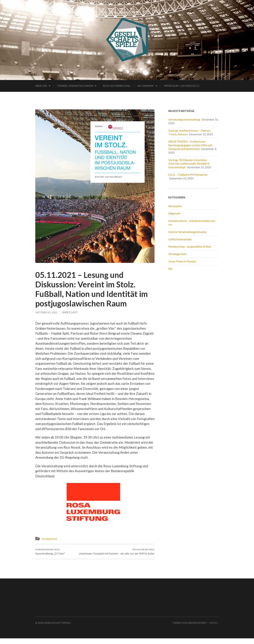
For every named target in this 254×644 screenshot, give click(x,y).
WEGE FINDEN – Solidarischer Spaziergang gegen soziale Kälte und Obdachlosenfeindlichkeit (190, 145)
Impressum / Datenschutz (182, 86)
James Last (73, 312)
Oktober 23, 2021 (48, 312)
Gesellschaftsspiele (57, 629)
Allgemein (174, 213)
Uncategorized (50, 539)
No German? (146, 86)
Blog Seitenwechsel (117, 86)
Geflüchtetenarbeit (180, 239)
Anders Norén (197, 629)
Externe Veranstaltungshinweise (188, 232)
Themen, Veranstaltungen (75, 86)
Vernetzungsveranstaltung (184, 119)
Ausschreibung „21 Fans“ (52, 552)
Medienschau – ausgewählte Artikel (190, 246)
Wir (171, 269)
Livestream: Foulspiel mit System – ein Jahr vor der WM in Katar (125, 554)
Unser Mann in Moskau (182, 261)
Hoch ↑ (214, 629)
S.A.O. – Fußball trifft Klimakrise (188, 175)
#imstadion (175, 206)
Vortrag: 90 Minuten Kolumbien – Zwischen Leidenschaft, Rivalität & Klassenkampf (189, 164)
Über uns (41, 86)
